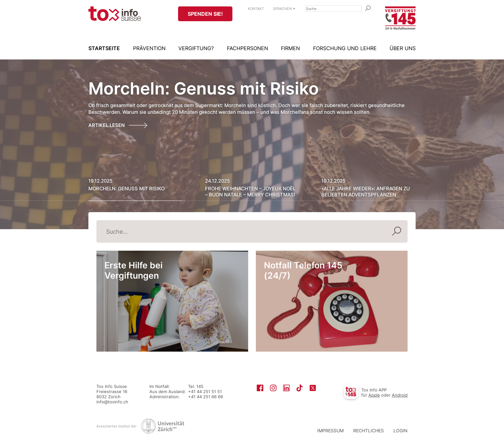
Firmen (290, 48)
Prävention (149, 48)
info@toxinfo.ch (112, 402)
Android (400, 395)
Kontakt (256, 9)
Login (401, 431)
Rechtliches (369, 431)
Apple (374, 395)
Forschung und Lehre (345, 48)
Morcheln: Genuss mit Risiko (204, 89)
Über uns (403, 48)
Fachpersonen (248, 48)
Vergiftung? (196, 48)
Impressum (330, 431)
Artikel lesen (107, 125)
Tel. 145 (196, 386)
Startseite (104, 48)
